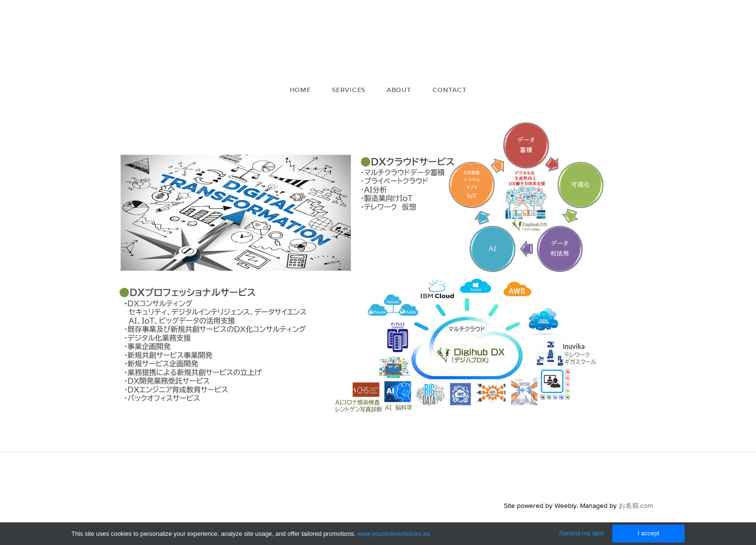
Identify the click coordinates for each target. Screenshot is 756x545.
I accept (648, 533)
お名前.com (636, 505)
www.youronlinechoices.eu (394, 534)
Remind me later (582, 533)
